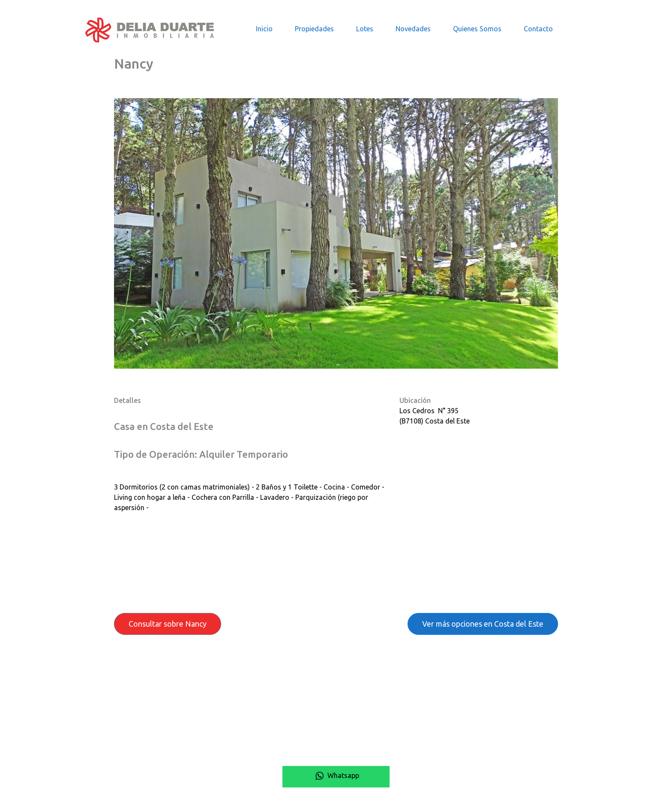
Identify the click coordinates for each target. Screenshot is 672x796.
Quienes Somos (477, 29)
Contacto (538, 29)
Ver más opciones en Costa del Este (483, 624)
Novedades (413, 29)
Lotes (365, 29)
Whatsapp (336, 775)
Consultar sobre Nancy (168, 624)
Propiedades (314, 29)
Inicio (264, 29)
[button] (147, 233)
